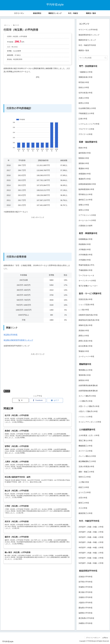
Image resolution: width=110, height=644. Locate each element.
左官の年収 (83, 498)
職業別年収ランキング (87, 40)
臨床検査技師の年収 (86, 189)
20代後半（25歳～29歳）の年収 (91, 532)
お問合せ (105, 638)
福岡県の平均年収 (86, 613)
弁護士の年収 (84, 98)
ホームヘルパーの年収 (87, 220)
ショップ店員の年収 (86, 305)
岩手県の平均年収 (86, 582)
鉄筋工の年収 (84, 487)
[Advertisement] (38, 91)
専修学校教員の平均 (86, 265)
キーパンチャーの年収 (87, 281)
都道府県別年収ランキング (89, 35)
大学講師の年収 (85, 260)
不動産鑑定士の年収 (86, 113)
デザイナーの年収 (86, 134)
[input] (93, 58)
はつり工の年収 (85, 492)
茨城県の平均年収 (86, 587)
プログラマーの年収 (86, 129)
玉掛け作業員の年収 (86, 467)
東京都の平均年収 (86, 592)
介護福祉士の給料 (86, 226)
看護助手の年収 (85, 179)
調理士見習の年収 (86, 341)
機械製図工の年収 (86, 446)
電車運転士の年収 (86, 370)
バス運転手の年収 (86, 401)
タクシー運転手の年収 (87, 396)
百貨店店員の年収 (86, 299)
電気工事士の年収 (86, 441)
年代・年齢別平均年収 (87, 45)
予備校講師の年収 (86, 270)
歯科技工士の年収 (86, 200)
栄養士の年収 (84, 205)
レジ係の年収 (84, 310)
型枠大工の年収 (85, 477)
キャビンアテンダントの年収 (90, 422)
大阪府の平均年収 (86, 603)
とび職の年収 (84, 482)
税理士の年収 (84, 103)
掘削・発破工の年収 (86, 472)
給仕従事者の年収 (86, 346)
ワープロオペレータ (86, 275)
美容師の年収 (84, 331)
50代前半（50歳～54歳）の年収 (91, 558)
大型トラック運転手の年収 (89, 406)
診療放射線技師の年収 (87, 184)
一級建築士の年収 (86, 72)
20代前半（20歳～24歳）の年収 (91, 527)
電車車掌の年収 (85, 375)
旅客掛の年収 (84, 380)
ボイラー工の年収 (86, 451)
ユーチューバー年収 (86, 357)
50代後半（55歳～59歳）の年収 (91, 563)
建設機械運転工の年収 (87, 461)
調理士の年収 (84, 336)
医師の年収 (83, 148)
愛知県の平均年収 (86, 608)
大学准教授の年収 (86, 255)
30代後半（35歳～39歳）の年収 (91, 542)
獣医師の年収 (84, 158)
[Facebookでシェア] (38, 400)
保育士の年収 (84, 210)
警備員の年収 (84, 351)
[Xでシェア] (20, 400)
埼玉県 (7, 391)
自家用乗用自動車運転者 (88, 386)
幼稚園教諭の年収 (86, 239)
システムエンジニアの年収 (89, 124)
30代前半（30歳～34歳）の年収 (91, 537)
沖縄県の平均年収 (86, 623)
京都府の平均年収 (86, 597)
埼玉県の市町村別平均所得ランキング (18, 340)
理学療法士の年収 (86, 194)
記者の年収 (83, 119)
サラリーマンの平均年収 (88, 30)
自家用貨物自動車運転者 (88, 391)
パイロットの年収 (86, 417)
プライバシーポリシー (93, 638)
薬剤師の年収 (84, 163)
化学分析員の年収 (86, 93)
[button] (106, 58)
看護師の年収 (84, 169)
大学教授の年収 (85, 250)
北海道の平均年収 (86, 577)
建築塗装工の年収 (86, 513)
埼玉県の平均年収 (11, 335)
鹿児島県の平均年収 (86, 618)
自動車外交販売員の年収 (88, 315)
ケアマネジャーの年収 (87, 215)
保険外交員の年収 (86, 325)
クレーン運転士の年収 (87, 456)
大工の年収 (83, 508)
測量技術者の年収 (86, 77)
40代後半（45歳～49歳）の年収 (91, 553)
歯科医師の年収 (85, 153)
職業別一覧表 (84, 51)
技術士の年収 (84, 88)
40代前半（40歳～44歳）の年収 (91, 548)
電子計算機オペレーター (88, 286)
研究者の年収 (84, 82)
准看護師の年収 (85, 174)
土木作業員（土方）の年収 (89, 435)
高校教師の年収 (85, 244)
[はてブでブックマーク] (55, 400)
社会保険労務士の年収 (87, 108)
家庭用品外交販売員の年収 (89, 320)
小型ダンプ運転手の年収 (88, 411)
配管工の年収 (84, 503)
